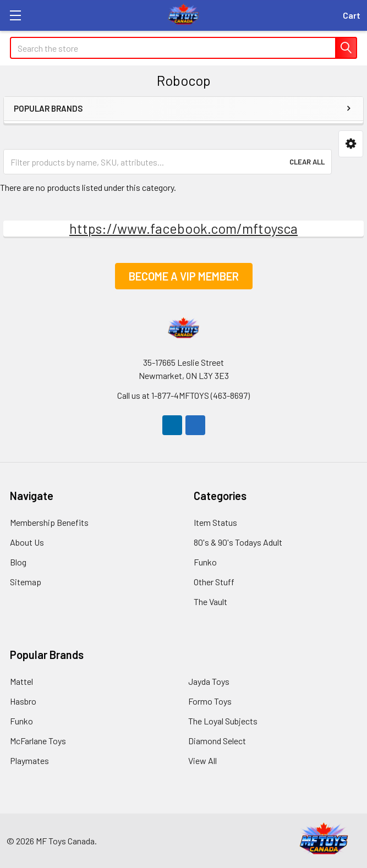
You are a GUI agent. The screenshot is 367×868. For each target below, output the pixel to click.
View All (202, 760)
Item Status (215, 522)
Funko (205, 562)
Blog (18, 562)
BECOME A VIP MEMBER (184, 276)
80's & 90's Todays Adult (238, 542)
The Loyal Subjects (223, 721)
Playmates (29, 760)
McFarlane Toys (38, 741)
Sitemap (26, 582)
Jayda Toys (209, 681)
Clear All (307, 162)
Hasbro (23, 701)
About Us (27, 542)
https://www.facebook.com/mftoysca (183, 228)
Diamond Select (217, 741)
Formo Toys (210, 701)
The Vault (210, 601)
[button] (351, 144)
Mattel (21, 681)
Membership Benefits (49, 522)
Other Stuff (214, 582)
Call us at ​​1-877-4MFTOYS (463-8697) (183, 395)
